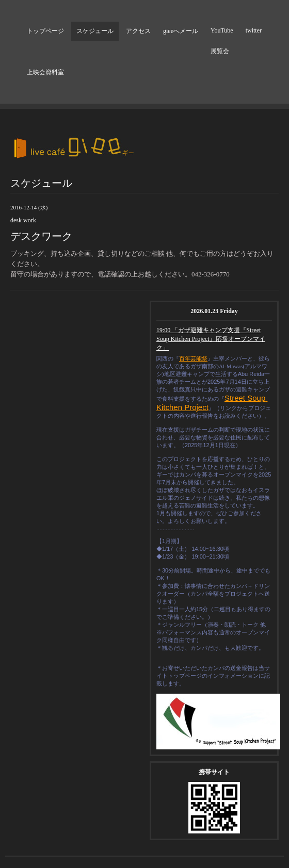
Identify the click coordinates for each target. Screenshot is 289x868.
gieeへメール (181, 31)
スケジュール (95, 31)
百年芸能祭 (193, 358)
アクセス (138, 31)
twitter (254, 30)
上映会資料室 (45, 72)
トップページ (45, 31)
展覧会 (220, 51)
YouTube (222, 30)
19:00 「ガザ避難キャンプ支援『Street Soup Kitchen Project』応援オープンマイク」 (211, 339)
